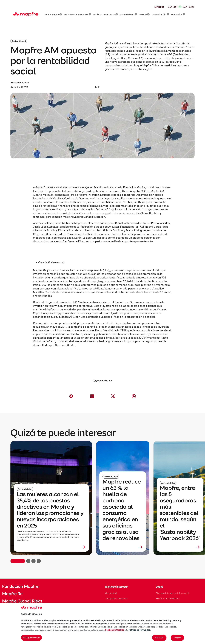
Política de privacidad (168, 598)
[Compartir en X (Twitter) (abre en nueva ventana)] (113, 396)
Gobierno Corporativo (105, 14)
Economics (178, 14)
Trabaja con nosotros (116, 598)
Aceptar (177, 638)
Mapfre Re (12, 594)
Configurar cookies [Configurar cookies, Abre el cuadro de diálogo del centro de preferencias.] (31, 638)
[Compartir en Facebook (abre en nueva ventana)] (71, 396)
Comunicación (160, 14)
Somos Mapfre (53, 14)
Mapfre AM (111, 593)
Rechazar (159, 638)
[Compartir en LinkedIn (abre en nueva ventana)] (92, 396)
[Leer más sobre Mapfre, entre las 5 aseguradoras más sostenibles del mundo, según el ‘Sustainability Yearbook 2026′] (180, 547)
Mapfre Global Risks (22, 601)
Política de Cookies (115, 630)
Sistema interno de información (173, 593)
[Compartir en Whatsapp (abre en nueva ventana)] (134, 396)
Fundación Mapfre (20, 586)
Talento (144, 14)
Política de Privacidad (139, 630)
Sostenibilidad (128, 14)
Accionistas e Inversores (77, 14)
